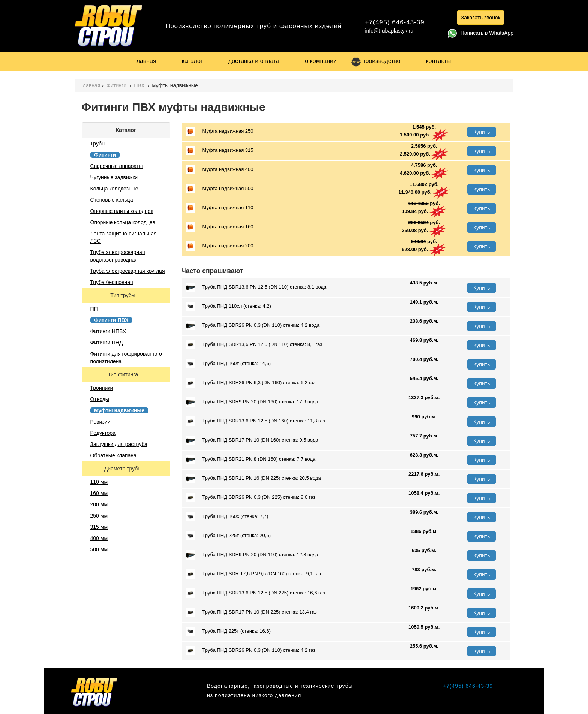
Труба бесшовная (112, 282)
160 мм (99, 493)
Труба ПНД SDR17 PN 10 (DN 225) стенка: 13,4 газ (251, 612)
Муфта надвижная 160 (220, 227)
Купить (481, 132)
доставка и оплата (254, 61)
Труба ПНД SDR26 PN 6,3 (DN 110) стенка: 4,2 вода (253, 326)
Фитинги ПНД (107, 343)
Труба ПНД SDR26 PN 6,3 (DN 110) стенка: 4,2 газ (251, 650)
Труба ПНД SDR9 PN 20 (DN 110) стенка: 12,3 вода (252, 555)
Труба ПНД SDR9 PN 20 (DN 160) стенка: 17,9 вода (252, 402)
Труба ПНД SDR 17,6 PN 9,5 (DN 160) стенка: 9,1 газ (253, 574)
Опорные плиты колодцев (122, 211)
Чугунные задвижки (114, 177)
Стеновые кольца (112, 200)
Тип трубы (123, 295)
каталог (192, 61)
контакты (438, 61)
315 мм (99, 527)
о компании (321, 61)
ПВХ (140, 85)
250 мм (99, 516)
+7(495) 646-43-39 (394, 22)
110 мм (99, 482)
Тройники (102, 388)
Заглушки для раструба (119, 444)
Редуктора (103, 433)
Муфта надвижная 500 (220, 189)
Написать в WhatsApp (481, 33)
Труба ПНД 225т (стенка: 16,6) (228, 631)
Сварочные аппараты (117, 166)
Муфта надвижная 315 (220, 150)
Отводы (100, 399)
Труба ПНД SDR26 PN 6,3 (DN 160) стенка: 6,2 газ (251, 383)
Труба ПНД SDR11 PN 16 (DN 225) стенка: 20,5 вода (253, 478)
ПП (94, 309)
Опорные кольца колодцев (123, 222)
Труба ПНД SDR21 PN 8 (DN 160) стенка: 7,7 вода (251, 459)
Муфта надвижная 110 (220, 208)
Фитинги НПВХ (108, 331)
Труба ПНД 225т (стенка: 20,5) (228, 536)
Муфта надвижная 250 (220, 131)
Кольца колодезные (114, 189)
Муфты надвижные (119, 410)
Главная (90, 85)
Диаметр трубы (124, 469)
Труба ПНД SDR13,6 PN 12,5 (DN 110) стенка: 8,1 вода (256, 287)
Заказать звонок (481, 18)
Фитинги (117, 85)
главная (145, 61)
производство (376, 61)
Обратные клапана (113, 455)
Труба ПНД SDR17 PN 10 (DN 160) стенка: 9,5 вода (252, 440)
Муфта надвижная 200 (220, 246)
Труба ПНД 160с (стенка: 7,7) (227, 517)
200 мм (99, 504)
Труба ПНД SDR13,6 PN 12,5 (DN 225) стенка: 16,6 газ (255, 593)
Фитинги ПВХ (111, 320)
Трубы (98, 144)
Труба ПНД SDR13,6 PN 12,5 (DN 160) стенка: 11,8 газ (255, 421)
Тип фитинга (124, 374)
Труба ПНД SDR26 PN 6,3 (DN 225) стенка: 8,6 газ (251, 498)
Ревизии (100, 422)
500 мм (99, 549)
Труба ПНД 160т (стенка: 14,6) (228, 364)
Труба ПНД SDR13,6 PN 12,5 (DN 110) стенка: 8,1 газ (254, 345)
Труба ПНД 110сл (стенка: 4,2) (228, 306)
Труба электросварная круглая (128, 271)
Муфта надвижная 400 (220, 170)
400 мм (99, 538)
